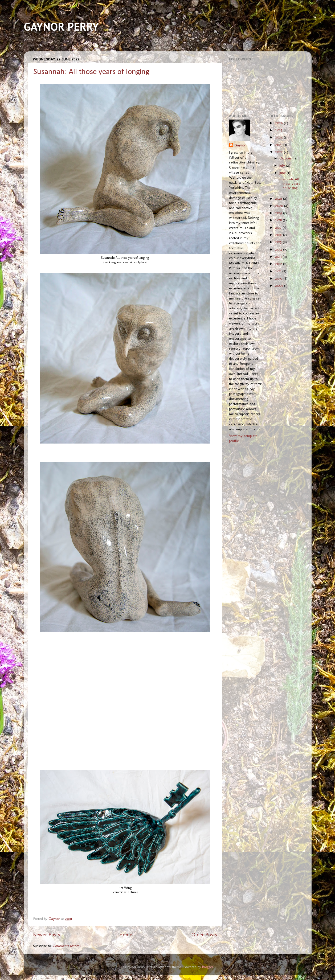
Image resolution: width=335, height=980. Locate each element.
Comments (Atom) (67, 946)
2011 (279, 271)
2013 (279, 256)
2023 (279, 145)
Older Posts (204, 935)
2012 (279, 264)
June (283, 173)
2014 (279, 249)
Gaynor (240, 145)
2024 (279, 137)
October (286, 158)
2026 (279, 123)
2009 (280, 285)
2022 (279, 152)
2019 (279, 213)
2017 (279, 227)
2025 (279, 130)
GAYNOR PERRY (61, 26)
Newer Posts (47, 935)
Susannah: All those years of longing (91, 72)
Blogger (208, 967)
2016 (279, 235)
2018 (279, 220)
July (283, 165)
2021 (279, 198)
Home (126, 935)
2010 (279, 278)
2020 (280, 206)
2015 (279, 242)
